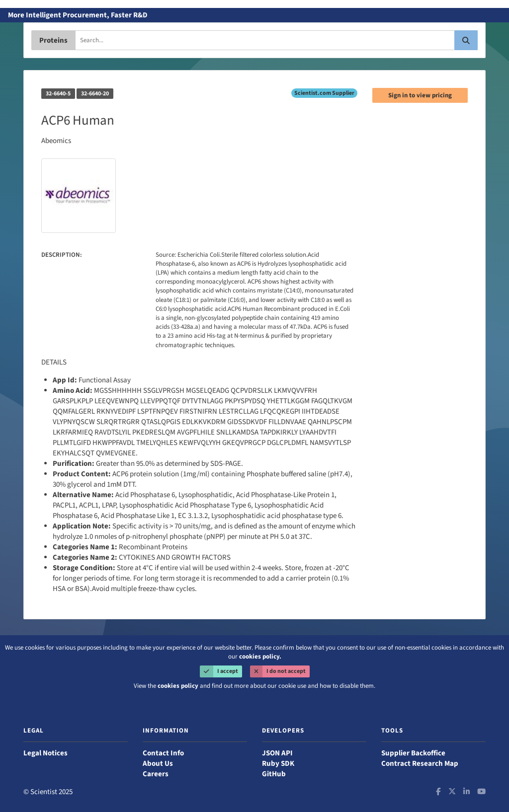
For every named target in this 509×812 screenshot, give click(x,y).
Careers (156, 774)
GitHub (274, 774)
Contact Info (163, 753)
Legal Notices (45, 753)
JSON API (277, 753)
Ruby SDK (278, 764)
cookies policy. (260, 657)
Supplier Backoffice (413, 753)
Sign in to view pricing (420, 95)
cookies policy (178, 686)
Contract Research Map (420, 764)
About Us (158, 764)
